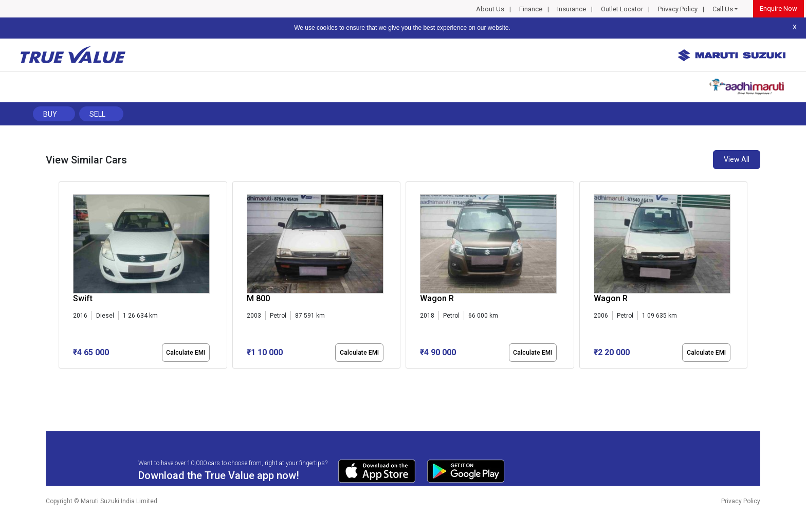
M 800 (258, 298)
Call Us (723, 9)
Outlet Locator (622, 9)
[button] (62, 377)
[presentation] (64, 277)
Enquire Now (778, 8)
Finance (531, 9)
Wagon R (437, 298)
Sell (97, 114)
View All (737, 159)
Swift (83, 298)
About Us (490, 9)
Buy (50, 114)
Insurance (572, 9)
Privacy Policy (678, 9)
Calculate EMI (186, 353)
